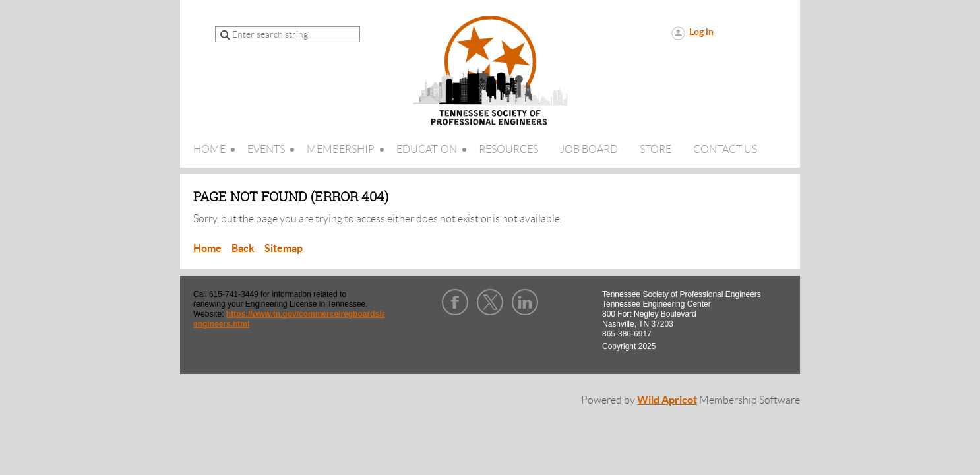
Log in (701, 32)
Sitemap (284, 248)
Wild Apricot (667, 400)
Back (243, 248)
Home (207, 248)
